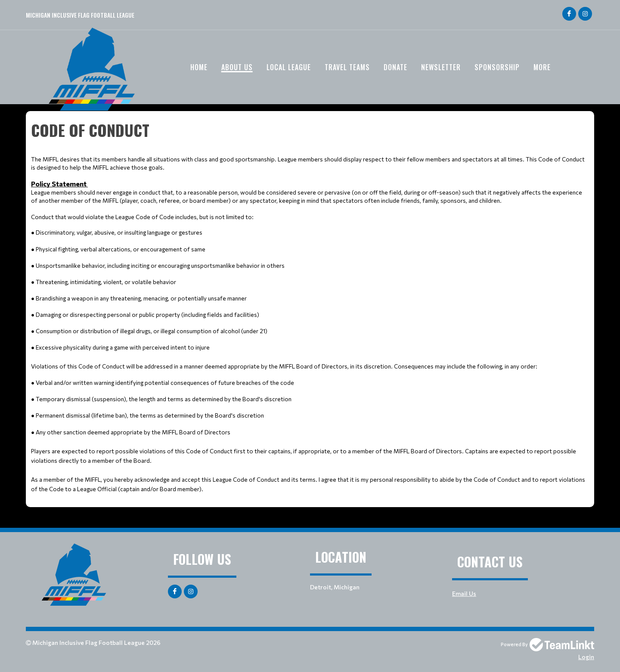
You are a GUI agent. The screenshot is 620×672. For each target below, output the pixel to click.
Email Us (464, 593)
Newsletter (441, 67)
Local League (289, 67)
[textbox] (310, 306)
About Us (237, 67)
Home (199, 67)
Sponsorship (497, 67)
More (542, 67)
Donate (395, 67)
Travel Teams (347, 67)
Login (586, 657)
